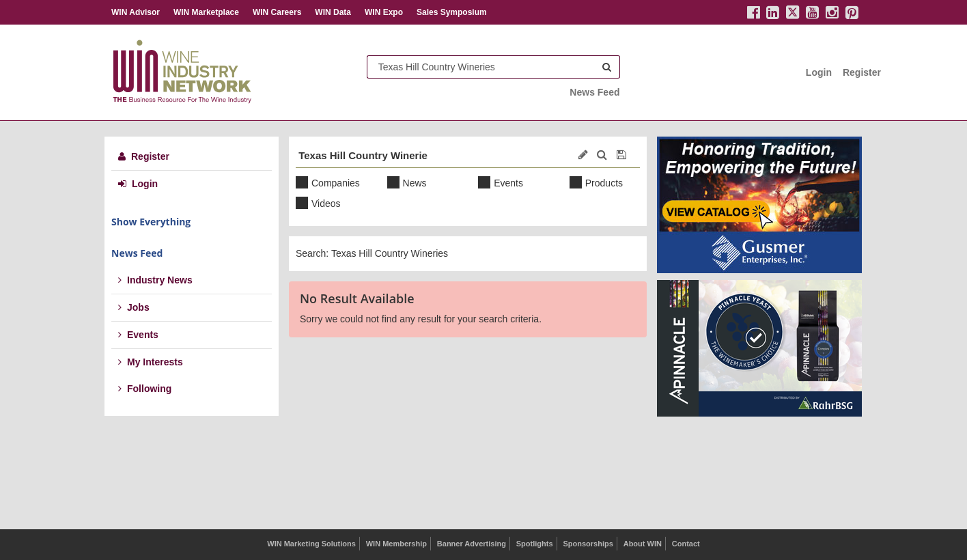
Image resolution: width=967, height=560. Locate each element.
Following (145, 389)
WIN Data (333, 12)
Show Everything (151, 222)
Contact (686, 544)
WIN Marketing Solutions (311, 544)
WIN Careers (277, 12)
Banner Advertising (472, 544)
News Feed (594, 92)
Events (138, 335)
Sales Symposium (452, 12)
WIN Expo (384, 12)
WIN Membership (396, 544)
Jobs (134, 307)
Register (862, 72)
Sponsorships (588, 544)
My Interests (151, 362)
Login (819, 72)
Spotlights (535, 544)
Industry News (155, 280)
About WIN (643, 544)
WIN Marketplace (206, 12)
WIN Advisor (136, 12)
